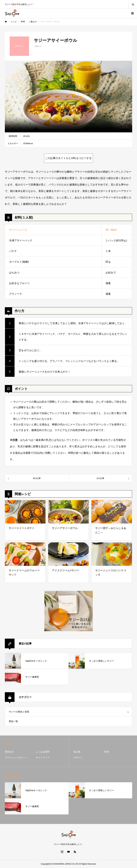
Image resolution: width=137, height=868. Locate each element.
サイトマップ (43, 758)
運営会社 (9, 752)
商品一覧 (13, 721)
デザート (78, 758)
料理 (107, 752)
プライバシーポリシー (16, 758)
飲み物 (77, 752)
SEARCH (133, 4)
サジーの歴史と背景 (19, 712)
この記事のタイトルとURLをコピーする (68, 158)
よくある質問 (43, 752)
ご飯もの (38, 46)
